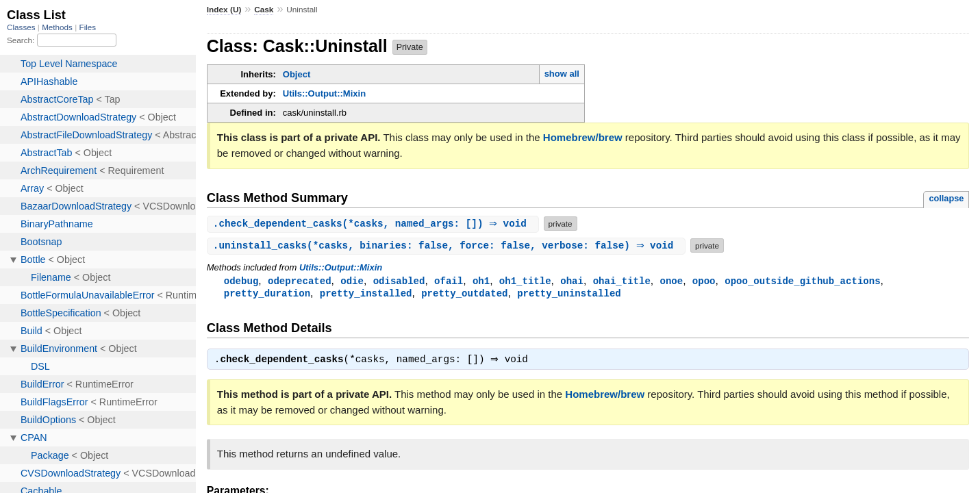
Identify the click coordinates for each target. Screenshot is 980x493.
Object (297, 74)
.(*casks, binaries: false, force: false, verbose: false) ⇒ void (448, 245)
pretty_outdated (464, 294)
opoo (704, 281)
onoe (671, 281)
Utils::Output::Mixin (324, 93)
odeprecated (300, 281)
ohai (572, 281)
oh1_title (525, 281)
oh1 (481, 281)
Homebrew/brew (583, 137)
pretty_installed (366, 294)
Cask (264, 10)
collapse (946, 198)
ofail (449, 281)
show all (562, 74)
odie (352, 281)
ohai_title (622, 281)
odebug (241, 281)
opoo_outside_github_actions (802, 281)
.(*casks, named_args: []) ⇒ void (375, 224)
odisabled (399, 281)
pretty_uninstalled (569, 294)
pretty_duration (267, 294)
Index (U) (224, 10)
